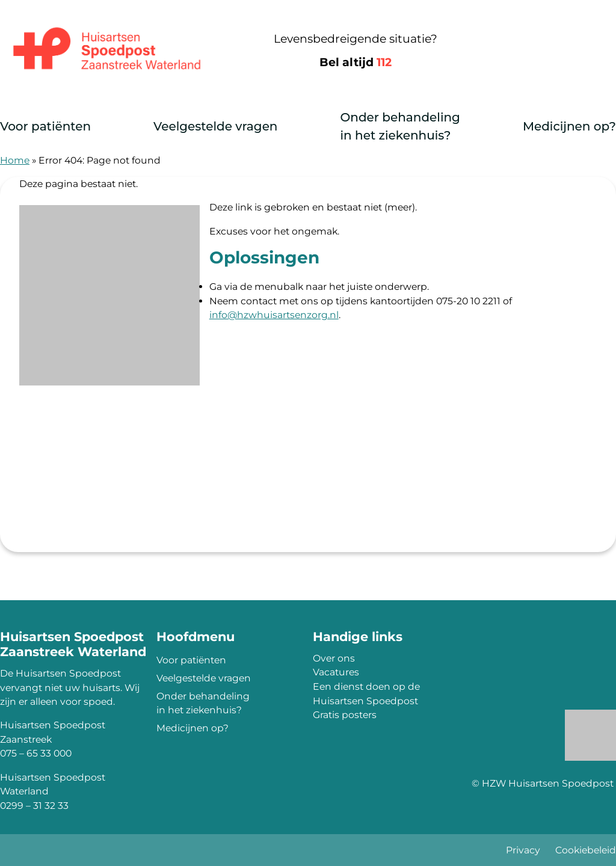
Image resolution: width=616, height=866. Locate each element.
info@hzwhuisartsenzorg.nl (274, 315)
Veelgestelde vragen (215, 126)
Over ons (334, 658)
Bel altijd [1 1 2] (356, 62)
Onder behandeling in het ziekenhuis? (400, 126)
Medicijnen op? (569, 126)
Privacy (523, 850)
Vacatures (336, 672)
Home (15, 160)
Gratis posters (345, 715)
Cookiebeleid (586, 850)
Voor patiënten (45, 126)
